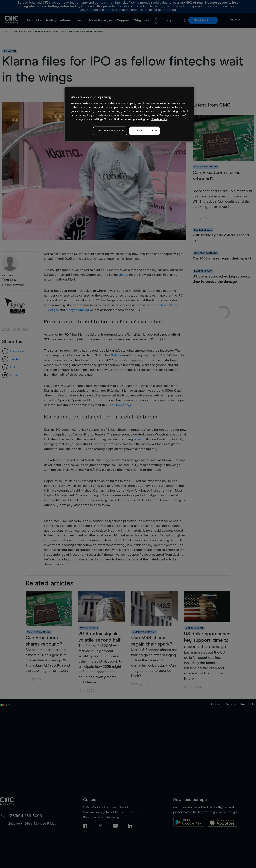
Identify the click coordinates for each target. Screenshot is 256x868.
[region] (129, 114)
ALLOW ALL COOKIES (144, 131)
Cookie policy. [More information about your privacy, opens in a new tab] (159, 119)
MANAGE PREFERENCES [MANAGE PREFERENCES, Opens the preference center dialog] (110, 131)
